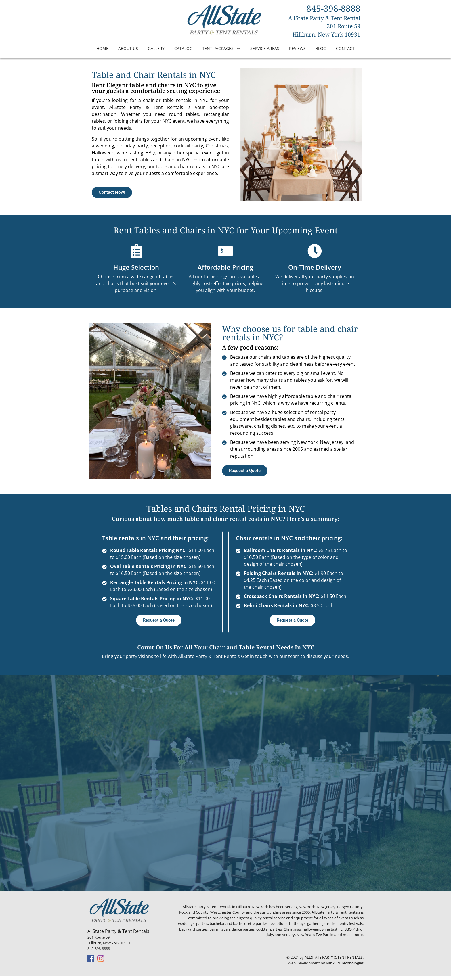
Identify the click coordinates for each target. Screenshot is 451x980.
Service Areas (265, 48)
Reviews (297, 48)
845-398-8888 (99, 952)
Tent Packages (221, 49)
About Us (128, 48)
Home (102, 48)
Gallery (156, 48)
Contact (345, 48)
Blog (321, 48)
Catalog (183, 48)
